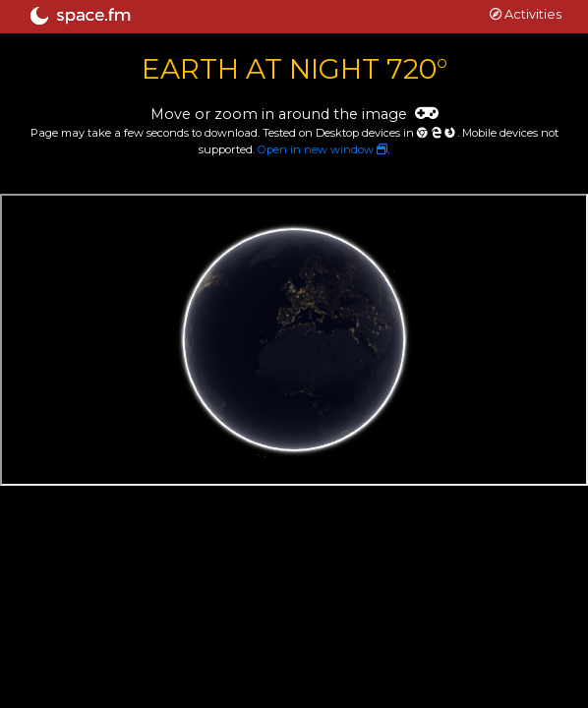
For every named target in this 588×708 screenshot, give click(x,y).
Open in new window (323, 149)
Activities (526, 14)
